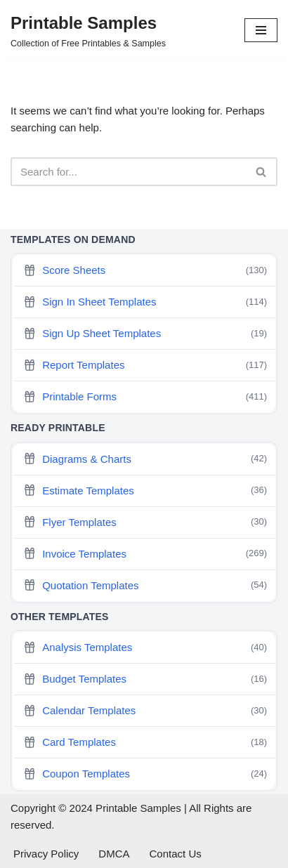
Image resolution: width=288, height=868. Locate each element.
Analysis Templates (145, 648)
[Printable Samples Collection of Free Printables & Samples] (88, 30)
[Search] (128, 172)
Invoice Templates (145, 554)
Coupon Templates (145, 774)
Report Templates (145, 366)
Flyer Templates (145, 522)
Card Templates (145, 743)
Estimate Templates (145, 491)
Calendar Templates (145, 711)
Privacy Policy (46, 854)
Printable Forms (145, 397)
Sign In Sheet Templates (145, 302)
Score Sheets (145, 271)
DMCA (114, 854)
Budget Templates (145, 679)
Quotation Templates (145, 585)
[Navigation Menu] (261, 30)
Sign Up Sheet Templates (145, 334)
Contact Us (176, 854)
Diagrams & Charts (145, 459)
